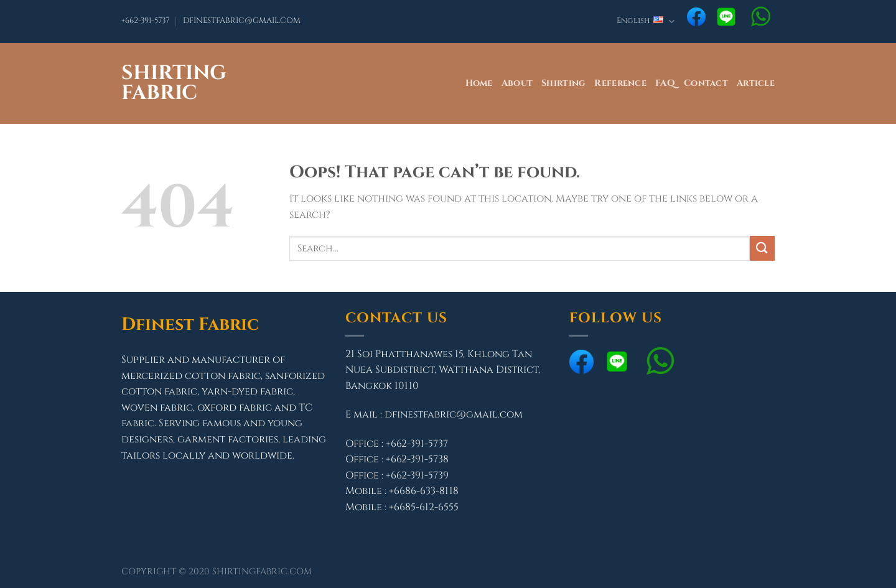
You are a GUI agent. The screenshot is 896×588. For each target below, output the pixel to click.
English (646, 21)
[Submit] (762, 248)
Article (756, 83)
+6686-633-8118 (424, 491)
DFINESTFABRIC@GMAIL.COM (242, 21)
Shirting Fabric (174, 83)
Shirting (563, 83)
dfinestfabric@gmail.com (454, 414)
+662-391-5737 (145, 21)
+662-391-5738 (417, 459)
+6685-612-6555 (424, 507)
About (517, 83)
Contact (706, 83)
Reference (620, 83)
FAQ (665, 83)
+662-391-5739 (417, 475)
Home (479, 83)
